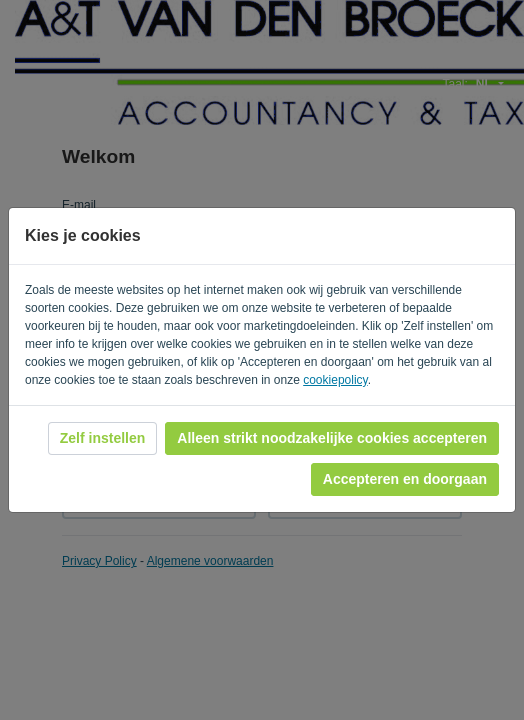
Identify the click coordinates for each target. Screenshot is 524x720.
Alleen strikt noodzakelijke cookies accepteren (332, 438)
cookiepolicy (335, 380)
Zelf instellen (103, 438)
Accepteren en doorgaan (405, 479)
